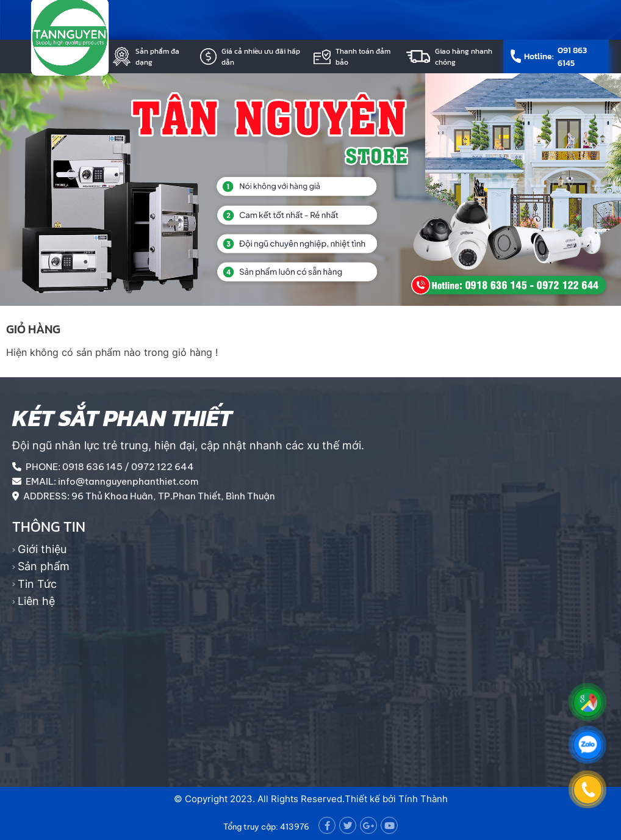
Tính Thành (423, 799)
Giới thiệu (42, 549)
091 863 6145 (572, 57)
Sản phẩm (44, 566)
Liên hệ (36, 601)
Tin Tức (37, 584)
